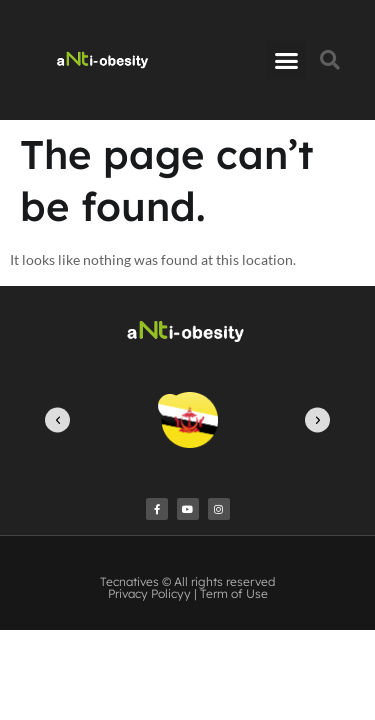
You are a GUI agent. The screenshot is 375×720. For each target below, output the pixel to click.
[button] (286, 60)
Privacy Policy (146, 593)
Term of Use (234, 593)
